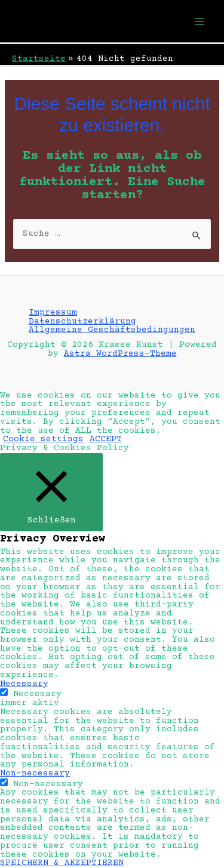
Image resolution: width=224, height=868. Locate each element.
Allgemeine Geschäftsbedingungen (112, 330)
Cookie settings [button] (43, 439)
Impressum (53, 313)
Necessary (37, 694)
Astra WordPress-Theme (120, 354)
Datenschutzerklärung (82, 322)
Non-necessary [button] (35, 774)
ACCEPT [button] (106, 439)
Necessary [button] (24, 684)
